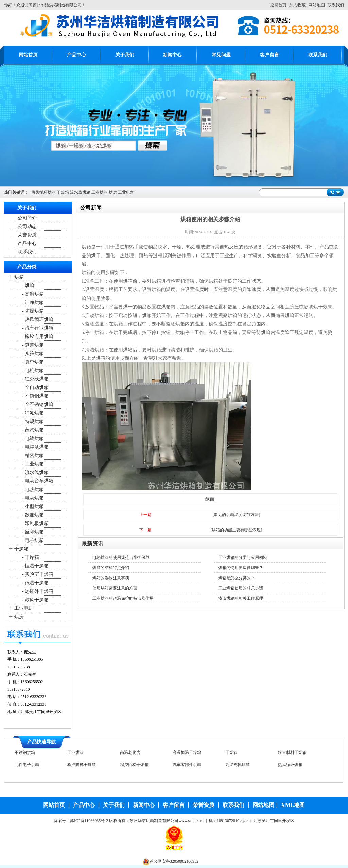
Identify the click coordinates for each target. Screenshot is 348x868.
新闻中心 (172, 55)
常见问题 (221, 55)
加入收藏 (297, 5)
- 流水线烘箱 (35, 472)
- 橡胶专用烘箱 (37, 336)
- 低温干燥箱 (35, 583)
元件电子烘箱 (27, 766)
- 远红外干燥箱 (37, 591)
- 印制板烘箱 (35, 523)
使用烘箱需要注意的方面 (115, 588)
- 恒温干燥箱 (35, 566)
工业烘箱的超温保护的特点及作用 (123, 598)
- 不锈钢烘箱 (35, 396)
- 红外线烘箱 (35, 379)
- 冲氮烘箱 (33, 413)
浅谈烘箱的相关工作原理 (241, 598)
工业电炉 (126, 192)
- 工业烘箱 (33, 464)
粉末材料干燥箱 (292, 754)
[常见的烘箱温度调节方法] (237, 515)
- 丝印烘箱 (33, 532)
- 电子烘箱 (33, 540)
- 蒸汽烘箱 (33, 430)
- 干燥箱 (30, 557)
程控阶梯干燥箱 (82, 766)
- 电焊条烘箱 (35, 447)
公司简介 (27, 218)
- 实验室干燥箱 (37, 574)
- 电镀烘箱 (33, 438)
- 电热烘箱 (33, 489)
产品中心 (76, 55)
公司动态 (27, 226)
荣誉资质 (27, 235)
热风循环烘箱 (43, 192)
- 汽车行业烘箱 (37, 328)
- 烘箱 (28, 286)
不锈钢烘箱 (25, 754)
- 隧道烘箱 (33, 345)
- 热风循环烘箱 (37, 320)
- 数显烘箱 (33, 515)
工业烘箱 (100, 192)
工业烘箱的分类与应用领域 (243, 557)
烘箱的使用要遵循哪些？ (241, 568)
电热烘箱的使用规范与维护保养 (121, 557)
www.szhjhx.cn (191, 821)
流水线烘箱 (80, 192)
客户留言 (269, 55)
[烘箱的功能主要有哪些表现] (237, 530)
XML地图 (293, 805)
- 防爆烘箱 (33, 311)
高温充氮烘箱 (238, 766)
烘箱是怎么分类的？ (237, 578)
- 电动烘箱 (33, 498)
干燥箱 (63, 192)
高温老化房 (130, 754)
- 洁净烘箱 (33, 303)
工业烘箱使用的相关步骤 (241, 588)
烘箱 (19, 277)
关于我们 (125, 55)
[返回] (210, 499)
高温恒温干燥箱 (187, 754)
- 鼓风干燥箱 (35, 600)
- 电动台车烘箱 (37, 481)
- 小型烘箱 (33, 506)
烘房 (113, 192)
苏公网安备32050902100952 (174, 861)
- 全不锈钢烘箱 (37, 404)
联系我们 (336, 5)
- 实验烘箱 (33, 353)
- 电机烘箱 (33, 370)
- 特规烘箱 (33, 421)
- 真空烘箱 (33, 362)
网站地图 (317, 5)
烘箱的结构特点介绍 (111, 568)
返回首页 (278, 5)
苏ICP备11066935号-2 (89, 821)
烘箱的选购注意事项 (111, 578)
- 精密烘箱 (33, 455)
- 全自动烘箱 (35, 387)
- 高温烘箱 (33, 294)
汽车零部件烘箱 (187, 766)
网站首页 (28, 55)
